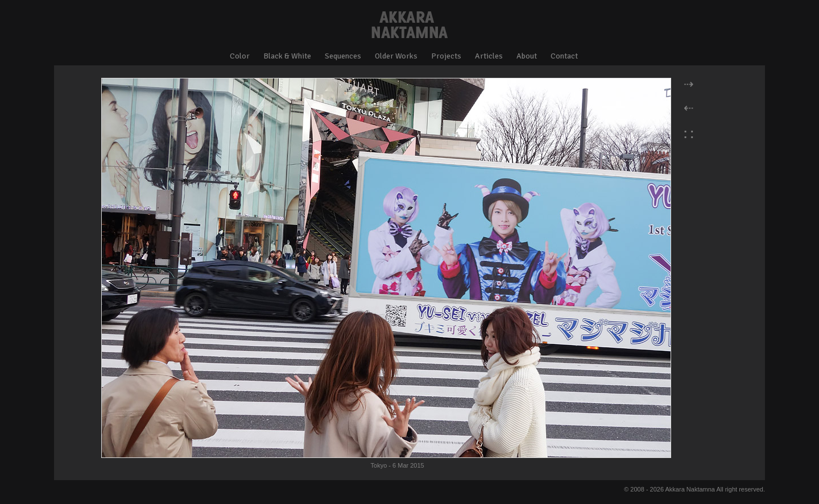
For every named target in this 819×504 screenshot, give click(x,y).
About (527, 56)
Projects (446, 56)
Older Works (396, 56)
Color (240, 56)
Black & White (287, 56)
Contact (564, 56)
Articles (489, 56)
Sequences (343, 56)
